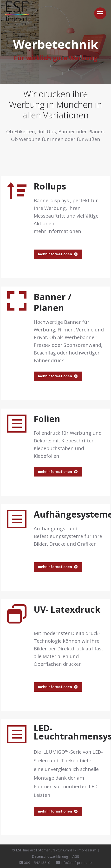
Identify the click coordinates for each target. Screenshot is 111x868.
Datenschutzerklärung (50, 856)
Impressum (87, 850)
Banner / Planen (53, 302)
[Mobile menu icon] (100, 13)
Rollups (50, 186)
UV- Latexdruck (67, 609)
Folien (47, 419)
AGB (76, 856)
